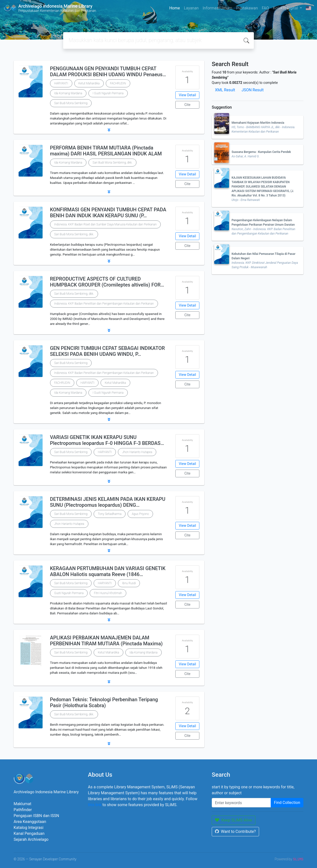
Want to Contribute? (235, 832)
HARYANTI (61, 83)
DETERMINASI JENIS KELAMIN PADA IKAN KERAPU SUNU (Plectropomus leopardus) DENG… (108, 502)
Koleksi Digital (286, 8)
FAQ (265, 8)
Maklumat (22, 804)
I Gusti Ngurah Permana (108, 93)
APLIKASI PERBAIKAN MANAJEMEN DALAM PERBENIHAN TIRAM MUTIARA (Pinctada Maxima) (106, 641)
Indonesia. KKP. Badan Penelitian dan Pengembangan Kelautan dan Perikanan (104, 304)
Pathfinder (23, 810)
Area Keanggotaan (30, 822)
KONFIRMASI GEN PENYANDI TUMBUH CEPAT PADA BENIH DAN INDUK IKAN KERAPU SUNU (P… (108, 213)
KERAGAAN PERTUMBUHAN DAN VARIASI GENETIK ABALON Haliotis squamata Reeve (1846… (108, 571)
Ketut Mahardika (89, 83)
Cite (187, 105)
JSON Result (252, 90)
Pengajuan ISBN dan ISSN (36, 816)
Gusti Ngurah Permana (69, 593)
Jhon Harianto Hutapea (137, 452)
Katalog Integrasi (29, 828)
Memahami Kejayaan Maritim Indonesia (258, 123)
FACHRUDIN (118, 83)
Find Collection (287, 803)
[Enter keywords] (241, 803)
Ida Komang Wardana (68, 93)
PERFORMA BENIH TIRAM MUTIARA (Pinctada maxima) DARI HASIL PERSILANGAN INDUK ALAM (106, 151)
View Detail (187, 95)
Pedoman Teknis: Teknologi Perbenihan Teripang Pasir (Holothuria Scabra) (104, 702)
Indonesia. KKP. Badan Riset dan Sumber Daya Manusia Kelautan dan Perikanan (106, 224)
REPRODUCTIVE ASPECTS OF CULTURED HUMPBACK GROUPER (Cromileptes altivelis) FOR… (107, 282)
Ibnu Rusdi (129, 583)
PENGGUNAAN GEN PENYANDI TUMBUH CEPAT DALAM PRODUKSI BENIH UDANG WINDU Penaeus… (108, 72)
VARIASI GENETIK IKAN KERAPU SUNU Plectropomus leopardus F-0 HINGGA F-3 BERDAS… (107, 440)
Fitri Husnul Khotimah (108, 593)
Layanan (191, 8)
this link (95, 805)
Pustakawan (247, 8)
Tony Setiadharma (110, 514)
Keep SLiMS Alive (234, 820)
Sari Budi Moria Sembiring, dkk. (113, 163)
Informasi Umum (217, 8)
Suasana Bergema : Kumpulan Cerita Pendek (261, 152)
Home (174, 8)
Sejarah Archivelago (31, 839)
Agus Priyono (140, 514)
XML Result (225, 90)
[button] (109, 130)
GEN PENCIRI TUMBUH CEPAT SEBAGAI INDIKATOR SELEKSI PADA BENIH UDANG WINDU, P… (107, 351)
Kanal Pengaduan (29, 833)
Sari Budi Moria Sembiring (71, 103)
